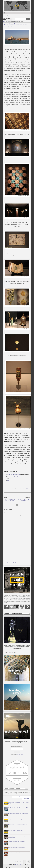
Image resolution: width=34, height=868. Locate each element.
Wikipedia (10, 481)
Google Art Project (13, 477)
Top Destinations (8, 797)
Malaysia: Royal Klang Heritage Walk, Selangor (19, 819)
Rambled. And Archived (26, 798)
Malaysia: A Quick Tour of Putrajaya (16, 853)
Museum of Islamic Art (14, 475)
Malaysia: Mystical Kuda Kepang (16, 830)
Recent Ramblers (17, 797)
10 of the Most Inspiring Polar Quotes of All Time (19, 808)
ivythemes (12, 867)
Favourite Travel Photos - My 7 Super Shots (18, 813)
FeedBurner (20, 755)
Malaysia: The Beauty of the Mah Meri (17, 847)
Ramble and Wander (12, 563)
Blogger (24, 794)
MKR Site (18, 867)
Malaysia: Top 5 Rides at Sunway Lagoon (17, 825)
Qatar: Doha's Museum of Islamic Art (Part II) (16, 25)
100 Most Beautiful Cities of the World (17, 842)
